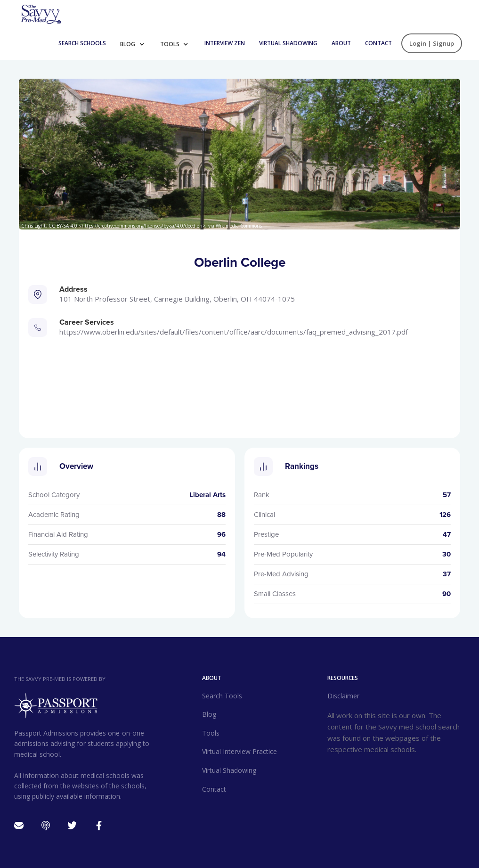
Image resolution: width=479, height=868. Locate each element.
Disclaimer (343, 696)
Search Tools (222, 696)
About (341, 43)
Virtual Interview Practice (239, 751)
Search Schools (82, 43)
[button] (135, 43)
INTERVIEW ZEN (225, 43)
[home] (41, 13)
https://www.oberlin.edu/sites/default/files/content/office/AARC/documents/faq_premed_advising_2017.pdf (234, 332)
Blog (128, 44)
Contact (378, 43)
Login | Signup (432, 43)
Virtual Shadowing (288, 43)
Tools (170, 44)
